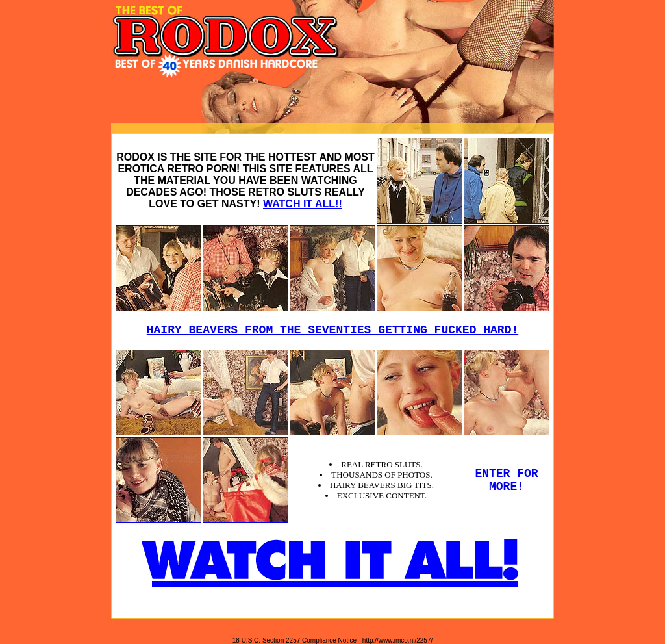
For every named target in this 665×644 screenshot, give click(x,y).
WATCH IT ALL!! (303, 204)
